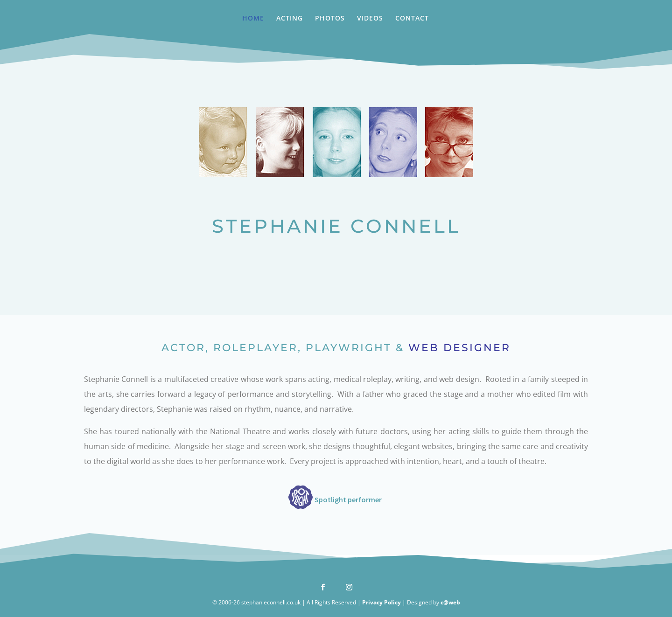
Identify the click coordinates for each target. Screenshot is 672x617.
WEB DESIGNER (459, 348)
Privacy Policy (381, 602)
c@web (450, 602)
